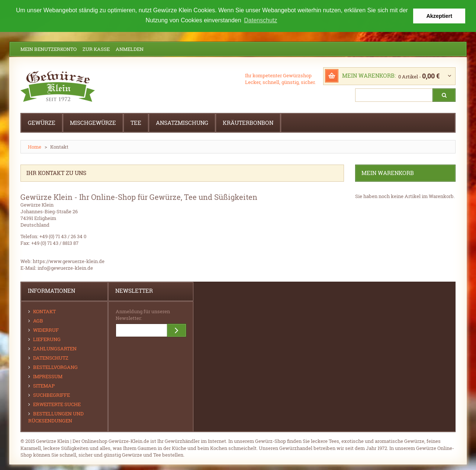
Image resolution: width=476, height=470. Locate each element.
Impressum (48, 376)
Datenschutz (51, 357)
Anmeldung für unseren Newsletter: (143, 314)
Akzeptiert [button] (439, 16)
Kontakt (44, 311)
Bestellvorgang (55, 367)
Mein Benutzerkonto (49, 49)
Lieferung (47, 339)
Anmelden (130, 49)
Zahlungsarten (55, 348)
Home (35, 146)
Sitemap (44, 385)
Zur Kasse (96, 49)
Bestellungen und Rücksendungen (56, 417)
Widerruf (46, 330)
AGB (38, 320)
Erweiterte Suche (57, 404)
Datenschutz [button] (260, 20)
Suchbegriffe (52, 395)
